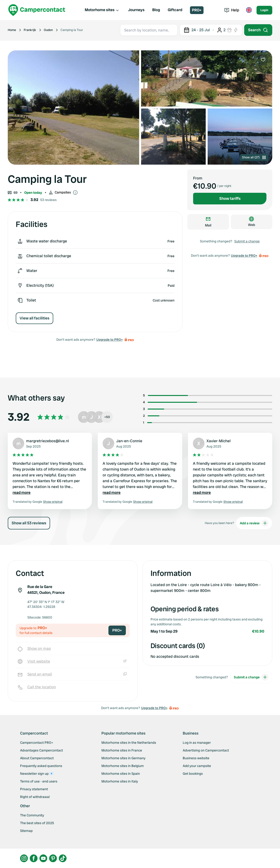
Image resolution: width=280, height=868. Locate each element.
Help (232, 10)
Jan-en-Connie (129, 441)
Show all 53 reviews (29, 523)
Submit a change (247, 241)
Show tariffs (230, 198)
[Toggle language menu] (249, 10)
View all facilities (34, 318)
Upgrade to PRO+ (110, 340)
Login (264, 10)
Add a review (254, 523)
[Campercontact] (37, 10)
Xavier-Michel (219, 441)
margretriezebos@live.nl (48, 441)
